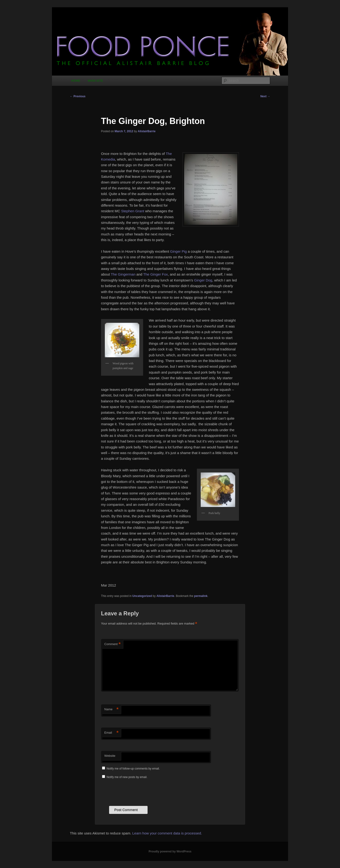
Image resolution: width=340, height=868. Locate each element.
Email (111, 733)
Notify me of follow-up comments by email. (133, 769)
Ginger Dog (203, 280)
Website (110, 756)
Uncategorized (142, 596)
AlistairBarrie (147, 131)
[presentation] (137, 792)
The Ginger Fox (156, 274)
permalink (201, 596)
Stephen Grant (133, 211)
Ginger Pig (178, 251)
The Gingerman (123, 274)
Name (111, 709)
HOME (76, 81)
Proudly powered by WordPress (170, 851)
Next (265, 96)
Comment (113, 644)
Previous (78, 96)
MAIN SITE (96, 81)
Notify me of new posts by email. (127, 777)
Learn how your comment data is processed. (167, 833)
